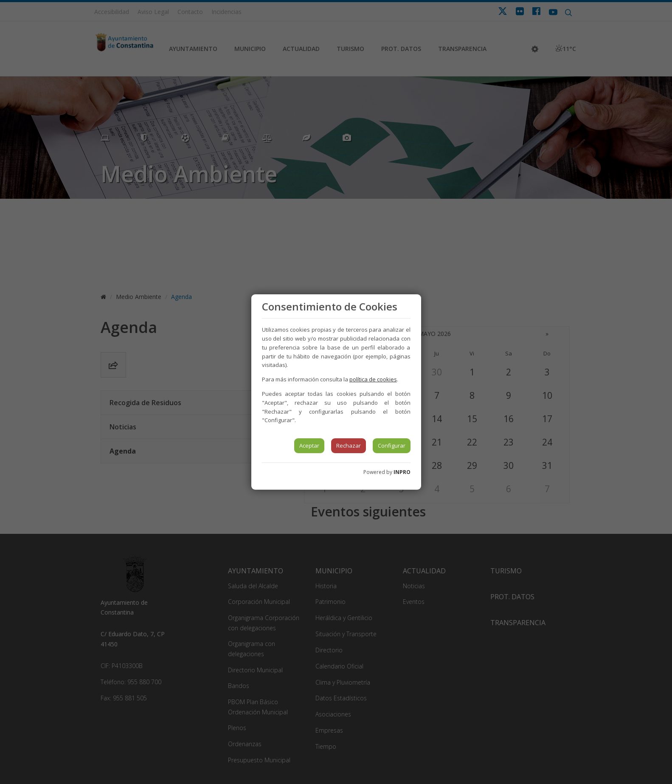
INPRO (402, 472)
